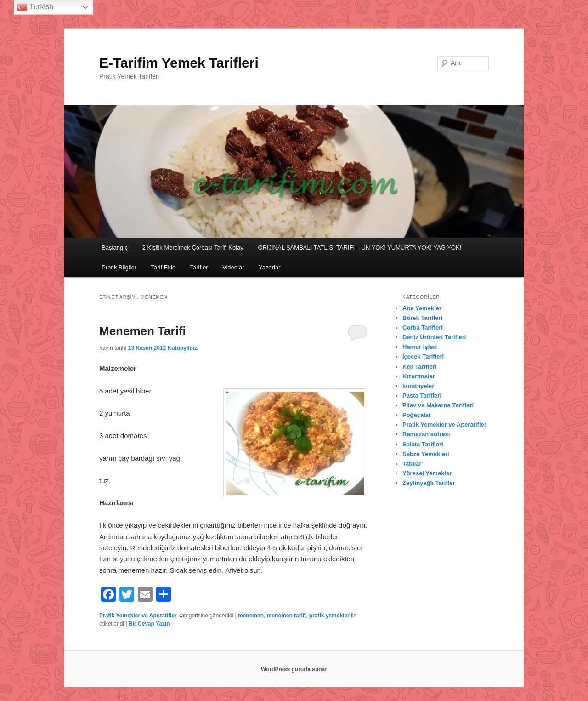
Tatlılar (412, 464)
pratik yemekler (329, 616)
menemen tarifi (286, 616)
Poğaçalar (417, 415)
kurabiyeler (418, 386)
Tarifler (199, 267)
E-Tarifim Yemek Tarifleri (179, 63)
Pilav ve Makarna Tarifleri (438, 405)
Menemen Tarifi (143, 331)
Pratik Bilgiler (119, 267)
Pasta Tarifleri (422, 396)
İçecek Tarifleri (423, 356)
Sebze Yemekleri (426, 454)
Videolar (233, 267)
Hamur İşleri (420, 347)
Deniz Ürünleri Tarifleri (434, 337)
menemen (251, 616)
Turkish (35, 7)
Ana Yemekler (422, 308)
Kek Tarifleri (419, 367)
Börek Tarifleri (422, 318)
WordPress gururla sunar (294, 669)
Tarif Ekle (163, 267)
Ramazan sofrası (426, 434)
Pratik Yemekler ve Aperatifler (138, 616)
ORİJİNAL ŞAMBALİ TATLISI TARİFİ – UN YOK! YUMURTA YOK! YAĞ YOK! (359, 248)
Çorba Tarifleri (423, 328)
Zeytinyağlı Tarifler (429, 483)
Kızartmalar (419, 376)
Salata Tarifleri (423, 444)
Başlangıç (115, 248)
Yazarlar (269, 267)
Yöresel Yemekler (427, 473)
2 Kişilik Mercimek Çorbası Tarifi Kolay (193, 248)
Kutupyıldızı (183, 348)
